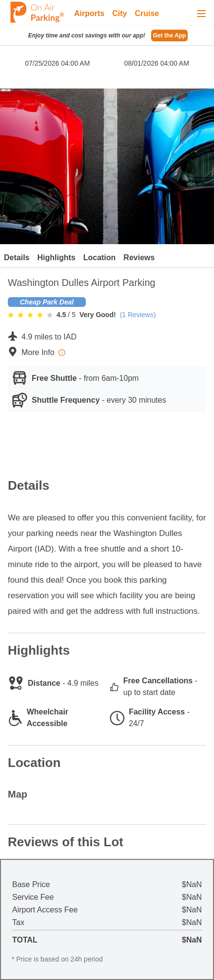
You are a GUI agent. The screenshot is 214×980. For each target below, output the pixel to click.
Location (100, 258)
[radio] (11, 315)
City (119, 13)
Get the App (170, 36)
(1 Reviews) (138, 315)
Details (17, 258)
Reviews (139, 258)
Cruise (147, 13)
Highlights (56, 258)
